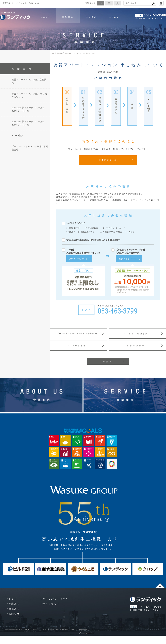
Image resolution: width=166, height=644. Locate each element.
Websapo (83, 632)
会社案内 (91, 17)
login (161, 3)
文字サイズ (90, 3)
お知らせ (14, 613)
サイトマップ (51, 603)
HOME (45, 17)
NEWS (114, 17)
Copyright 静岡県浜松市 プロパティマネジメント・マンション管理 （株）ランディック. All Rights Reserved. (45, 629)
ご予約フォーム (108, 160)
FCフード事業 (77, 345)
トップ (13, 598)
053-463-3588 (155, 15)
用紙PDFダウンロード (78, 259)
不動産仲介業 (136, 345)
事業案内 (68, 17)
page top (160, 585)
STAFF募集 (18, 134)
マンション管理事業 (136, 333)
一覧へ (108, 361)
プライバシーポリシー (57, 599)
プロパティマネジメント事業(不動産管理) (77, 333)
